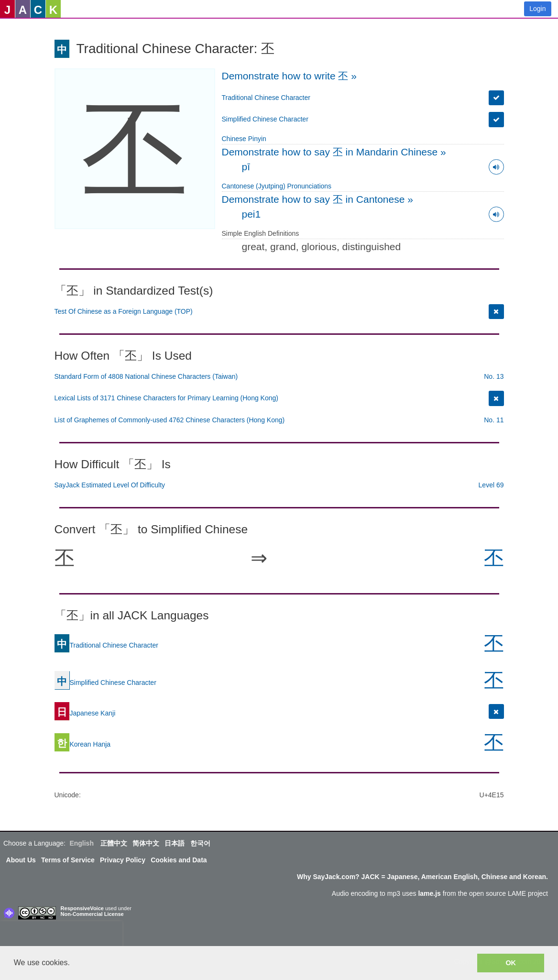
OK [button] (511, 963)
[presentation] (61, 936)
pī (246, 167)
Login (537, 9)
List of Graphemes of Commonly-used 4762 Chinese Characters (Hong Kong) (170, 420)
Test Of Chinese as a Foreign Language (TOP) (124, 311)
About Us (21, 860)
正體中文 (114, 843)
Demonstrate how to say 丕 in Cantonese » (317, 199)
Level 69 (491, 485)
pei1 (252, 214)
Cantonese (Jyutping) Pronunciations (277, 186)
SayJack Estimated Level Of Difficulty (110, 485)
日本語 (175, 843)
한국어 (200, 843)
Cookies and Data (179, 860)
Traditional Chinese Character (266, 98)
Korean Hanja (83, 744)
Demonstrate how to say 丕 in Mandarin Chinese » (334, 152)
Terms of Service (68, 860)
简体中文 (146, 843)
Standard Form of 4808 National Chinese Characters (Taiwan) (146, 376)
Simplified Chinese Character (265, 119)
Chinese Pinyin (244, 139)
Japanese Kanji (85, 713)
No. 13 (494, 376)
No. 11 (494, 420)
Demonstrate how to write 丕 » (289, 76)
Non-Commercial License (92, 914)
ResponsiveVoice (82, 908)
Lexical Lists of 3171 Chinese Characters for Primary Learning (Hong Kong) (166, 398)
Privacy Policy (123, 860)
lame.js (429, 893)
